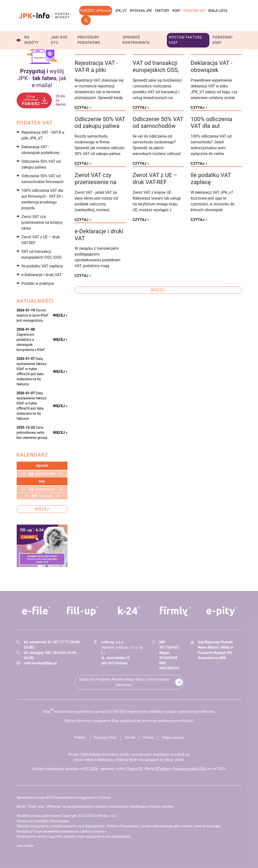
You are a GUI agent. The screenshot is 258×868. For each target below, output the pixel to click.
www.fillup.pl (183, 721)
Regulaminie (95, 826)
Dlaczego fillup (105, 738)
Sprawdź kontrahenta (136, 40)
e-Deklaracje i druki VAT (42, 275)
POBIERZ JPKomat (96, 11)
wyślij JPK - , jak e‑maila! (42, 78)
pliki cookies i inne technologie (197, 826)
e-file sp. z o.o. (106, 816)
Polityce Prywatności (123, 826)
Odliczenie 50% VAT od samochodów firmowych (43, 179)
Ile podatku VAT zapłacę (42, 266)
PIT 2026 (91, 769)
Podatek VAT (194, 11)
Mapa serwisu (173, 738)
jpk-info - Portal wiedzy (44, 15)
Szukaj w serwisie (86, 20)
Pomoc (149, 738)
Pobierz (80, 738)
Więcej (42, 509)
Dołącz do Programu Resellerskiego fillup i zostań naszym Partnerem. (124, 682)
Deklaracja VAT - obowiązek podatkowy (41, 150)
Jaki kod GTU (59, 40)
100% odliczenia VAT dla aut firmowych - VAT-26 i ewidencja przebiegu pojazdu (42, 199)
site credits (25, 846)
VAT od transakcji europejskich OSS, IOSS (42, 254)
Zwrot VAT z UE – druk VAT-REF (41, 240)
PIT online (162, 769)
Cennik (130, 738)
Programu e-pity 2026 (190, 769)
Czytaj (82, 108)
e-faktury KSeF (126, 760)
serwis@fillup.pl (44, 663)
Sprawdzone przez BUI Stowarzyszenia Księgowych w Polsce (64, 798)
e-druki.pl (182, 755)
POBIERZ (31, 100)
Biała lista (218, 11)
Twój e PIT (135, 769)
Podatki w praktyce (38, 283)
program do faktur (159, 760)
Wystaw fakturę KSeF (185, 40)
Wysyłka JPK (141, 11)
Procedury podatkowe (89, 40)
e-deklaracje (104, 760)
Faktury (162, 11)
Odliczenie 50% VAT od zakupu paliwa (41, 164)
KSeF (176, 11)
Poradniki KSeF (223, 40)
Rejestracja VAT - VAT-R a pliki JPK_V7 (43, 135)
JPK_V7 (121, 11)
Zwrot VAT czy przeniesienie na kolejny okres (42, 222)
